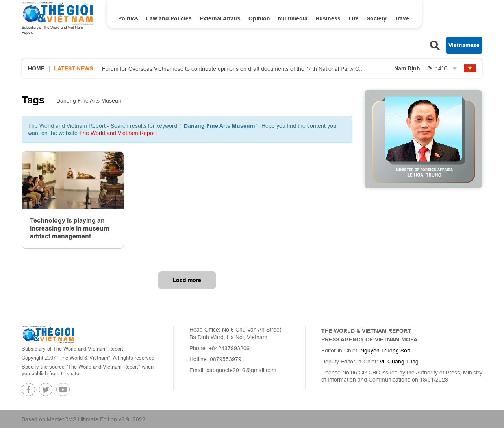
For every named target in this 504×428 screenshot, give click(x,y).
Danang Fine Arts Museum (90, 101)
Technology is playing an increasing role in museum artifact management (69, 228)
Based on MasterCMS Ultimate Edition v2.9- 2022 (83, 419)
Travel (403, 18)
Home (36, 68)
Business (328, 18)
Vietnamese (464, 45)
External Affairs (220, 18)
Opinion (259, 18)
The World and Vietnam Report (118, 133)
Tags (33, 100)
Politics (128, 18)
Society (377, 18)
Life (354, 18)
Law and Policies (169, 18)
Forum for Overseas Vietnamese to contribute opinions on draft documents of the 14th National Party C (233, 69)
